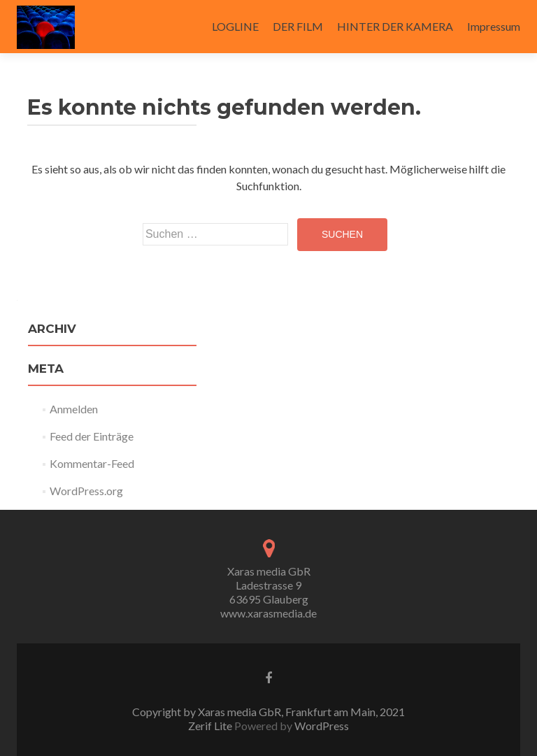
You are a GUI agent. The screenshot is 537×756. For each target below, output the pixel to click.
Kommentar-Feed (92, 463)
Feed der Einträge (92, 436)
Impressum (494, 26)
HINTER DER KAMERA (395, 26)
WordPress (321, 726)
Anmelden (74, 409)
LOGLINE (235, 26)
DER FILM (298, 26)
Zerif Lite (211, 726)
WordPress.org (86, 491)
